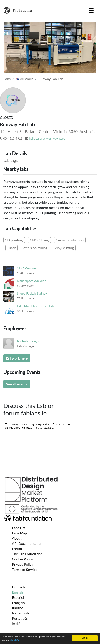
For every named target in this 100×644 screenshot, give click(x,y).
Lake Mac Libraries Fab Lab (35, 306)
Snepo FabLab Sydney (32, 293)
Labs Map (19, 533)
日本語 (17, 623)
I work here (17, 358)
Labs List (19, 528)
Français (18, 603)
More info (14, 640)
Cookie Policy (22, 559)
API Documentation (27, 543)
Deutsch (18, 587)
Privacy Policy (23, 564)
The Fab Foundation (27, 554)
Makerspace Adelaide (32, 281)
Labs (7, 79)
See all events (17, 384)
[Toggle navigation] (91, 10)
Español (18, 597)
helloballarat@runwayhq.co (47, 138)
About (17, 538)
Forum (17, 549)
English (18, 592)
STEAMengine (27, 268)
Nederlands (21, 613)
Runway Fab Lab (51, 79)
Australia (24, 79)
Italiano (18, 608)
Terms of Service (25, 569)
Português (20, 618)
